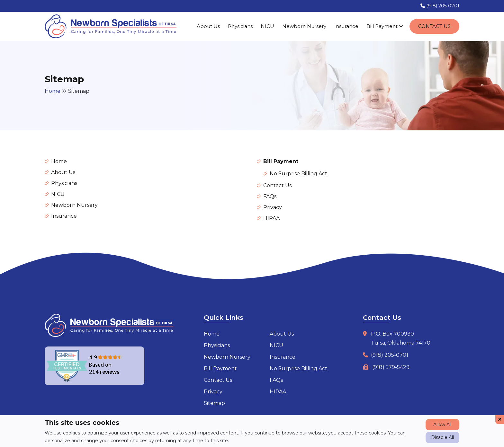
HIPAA (271, 218)
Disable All (442, 437)
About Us (208, 26)
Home (53, 91)
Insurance (346, 26)
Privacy (273, 207)
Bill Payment (385, 26)
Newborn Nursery (304, 26)
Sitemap (214, 403)
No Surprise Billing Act (298, 174)
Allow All (442, 425)
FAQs (270, 196)
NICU (267, 26)
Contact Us (434, 26)
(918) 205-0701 (440, 6)
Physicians (240, 26)
